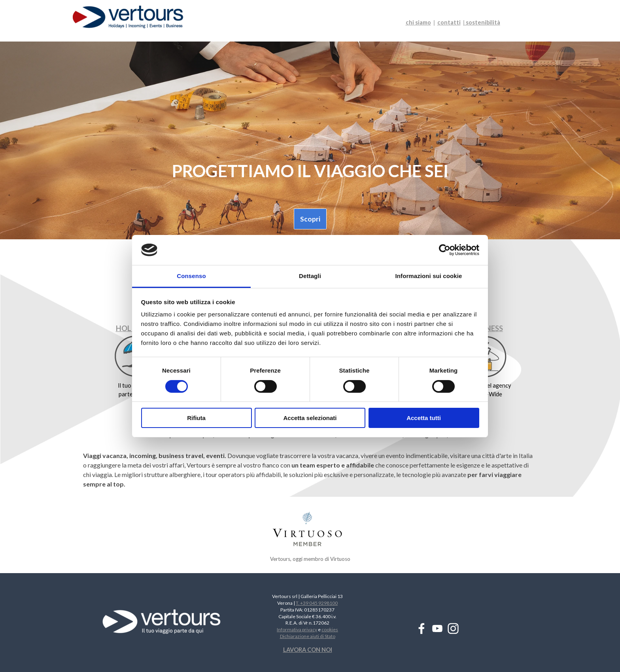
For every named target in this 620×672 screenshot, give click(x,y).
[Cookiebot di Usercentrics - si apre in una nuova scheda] (445, 250)
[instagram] (453, 628)
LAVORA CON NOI (308, 650)
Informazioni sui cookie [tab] (429, 276)
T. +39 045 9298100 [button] (317, 603)
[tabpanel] (458, 23)
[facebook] (422, 628)
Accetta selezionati (310, 418)
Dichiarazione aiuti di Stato (308, 636)
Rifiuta (196, 418)
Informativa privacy (297, 629)
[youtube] (437, 628)
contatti (449, 22)
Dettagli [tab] (310, 276)
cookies (330, 629)
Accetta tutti (424, 418)
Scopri (310, 219)
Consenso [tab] (191, 276)
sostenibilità (482, 22)
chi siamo (418, 22)
